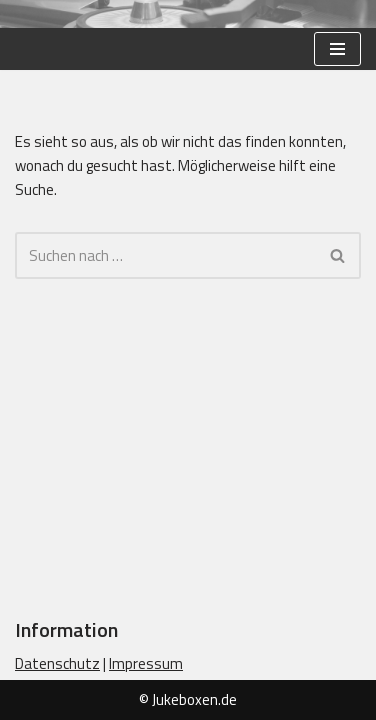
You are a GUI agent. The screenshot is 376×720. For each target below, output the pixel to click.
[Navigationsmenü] (337, 49)
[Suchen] (165, 255)
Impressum (146, 663)
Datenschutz (57, 663)
